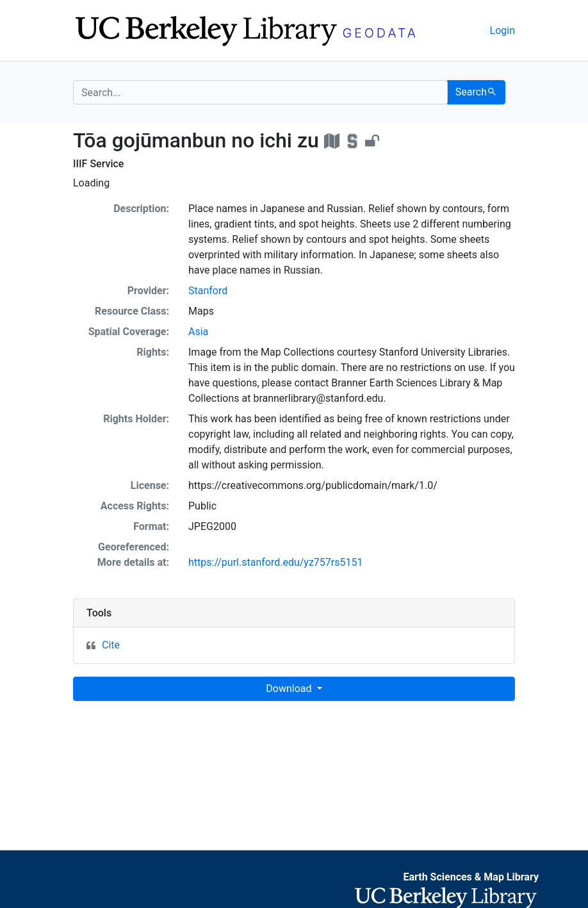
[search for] (260, 92)
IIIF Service (98, 164)
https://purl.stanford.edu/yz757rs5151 (275, 562)
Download (290, 689)
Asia (198, 332)
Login (502, 30)
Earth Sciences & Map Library (471, 877)
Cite (111, 645)
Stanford (208, 291)
